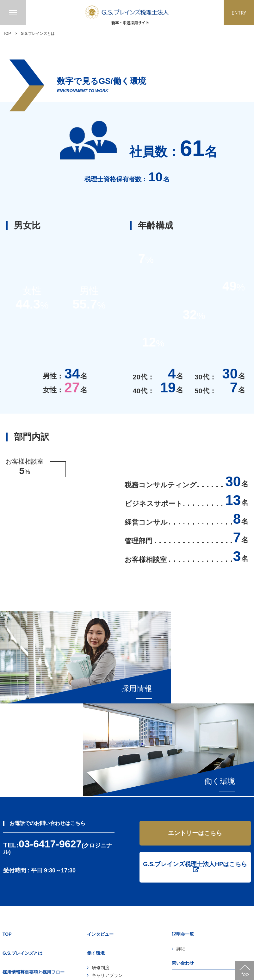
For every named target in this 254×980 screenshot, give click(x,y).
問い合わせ (183, 848)
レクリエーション (109, 868)
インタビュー (100, 819)
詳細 (181, 833)
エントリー (183, 867)
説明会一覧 (183, 819)
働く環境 (96, 838)
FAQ (12, 871)
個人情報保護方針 (189, 886)
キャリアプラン (107, 860)
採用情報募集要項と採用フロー (34, 857)
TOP (7, 34)
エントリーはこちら (195, 717)
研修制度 (101, 852)
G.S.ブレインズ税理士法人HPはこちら (195, 748)
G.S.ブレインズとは (22, 838)
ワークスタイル (107, 883)
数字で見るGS (106, 890)
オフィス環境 (105, 875)
